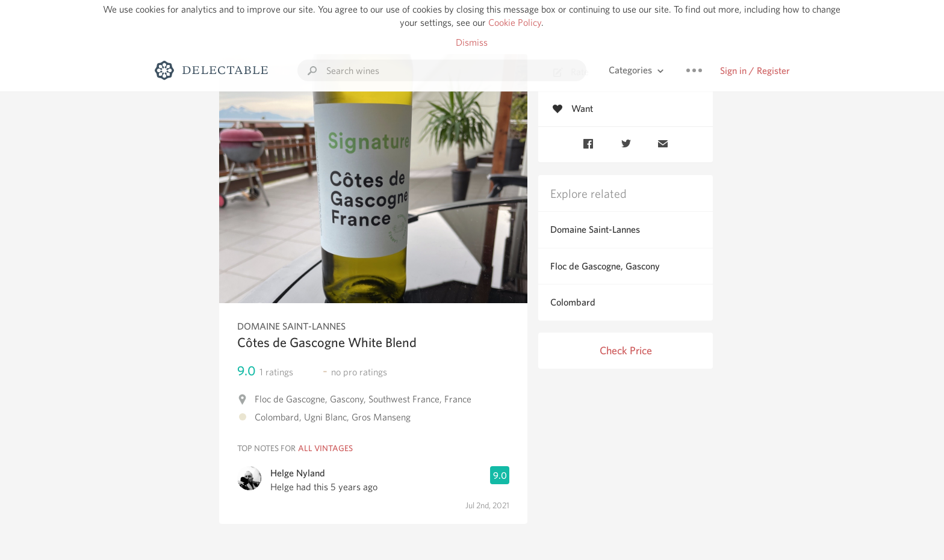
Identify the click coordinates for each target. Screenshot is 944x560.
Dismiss (472, 42)
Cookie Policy (515, 23)
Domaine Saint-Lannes (595, 229)
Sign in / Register (755, 71)
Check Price (626, 350)
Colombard (573, 302)
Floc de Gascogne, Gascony (605, 266)
